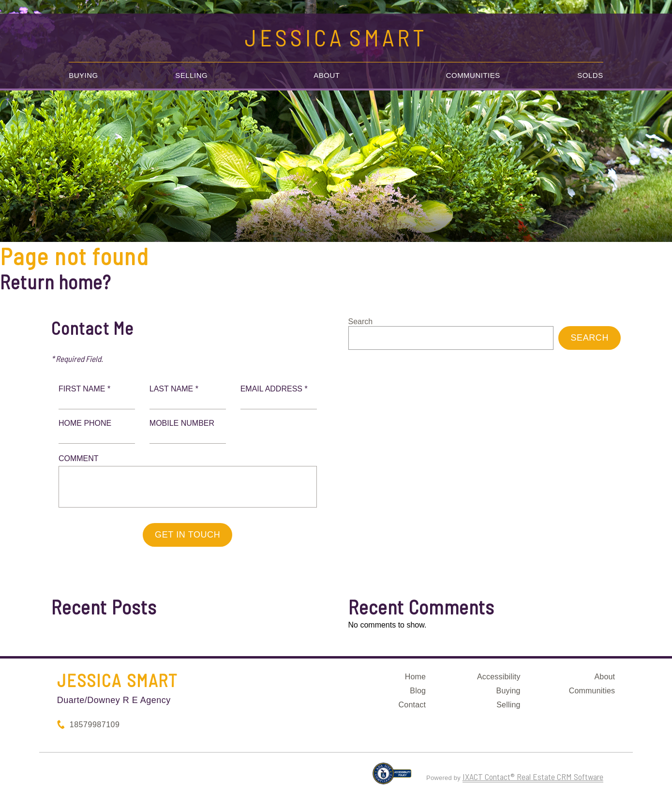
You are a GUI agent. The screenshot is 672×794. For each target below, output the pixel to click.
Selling (191, 75)
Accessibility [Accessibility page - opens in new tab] (499, 677)
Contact (412, 705)
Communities (473, 75)
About (327, 75)
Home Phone (85, 423)
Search (361, 322)
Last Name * (174, 389)
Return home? (55, 282)
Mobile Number (182, 423)
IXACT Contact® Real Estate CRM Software (533, 777)
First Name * (84, 389)
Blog (418, 691)
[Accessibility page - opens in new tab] (392, 778)
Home (415, 677)
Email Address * (274, 389)
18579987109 (95, 725)
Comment (79, 458)
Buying (83, 75)
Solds (590, 75)
